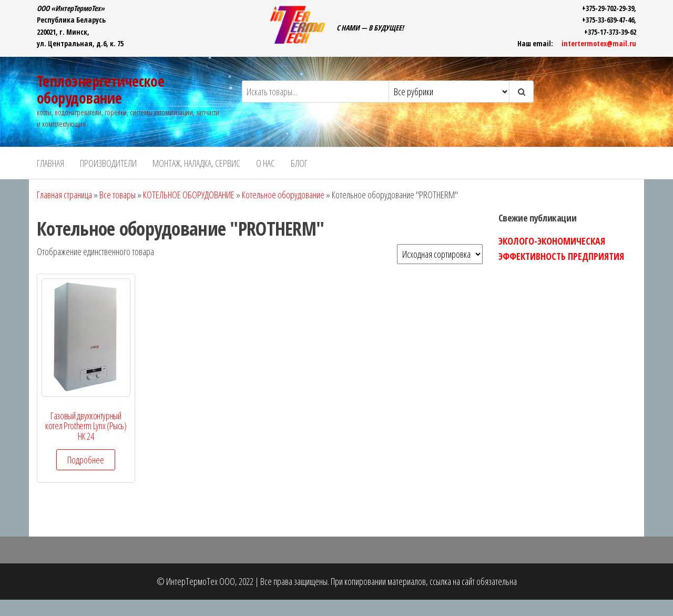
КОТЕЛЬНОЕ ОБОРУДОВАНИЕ (189, 195)
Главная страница (64, 195)
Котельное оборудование (283, 195)
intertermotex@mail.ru (599, 43)
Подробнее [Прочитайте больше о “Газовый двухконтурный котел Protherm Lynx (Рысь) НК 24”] (86, 460)
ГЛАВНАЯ (50, 163)
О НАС (266, 163)
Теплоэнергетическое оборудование (100, 89)
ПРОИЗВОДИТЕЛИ (108, 163)
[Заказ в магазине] (440, 254)
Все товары (118, 195)
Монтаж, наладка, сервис (196, 163)
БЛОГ (299, 163)
